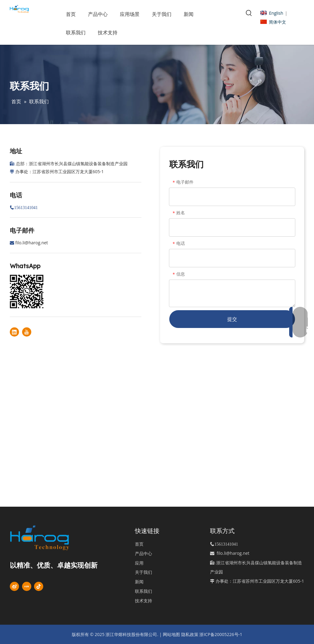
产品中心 (144, 553)
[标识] (49, 538)
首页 (139, 544)
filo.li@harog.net (32, 243)
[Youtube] (27, 332)
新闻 (139, 582)
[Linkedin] (14, 332)
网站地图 (171, 634)
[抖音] (39, 586)
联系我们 (144, 591)
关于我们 (144, 572)
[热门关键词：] (249, 13)
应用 (139, 563)
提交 (232, 319)
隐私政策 (190, 634)
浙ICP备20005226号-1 (221, 634)
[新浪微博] (14, 586)
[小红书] (27, 586)
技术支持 (144, 601)
